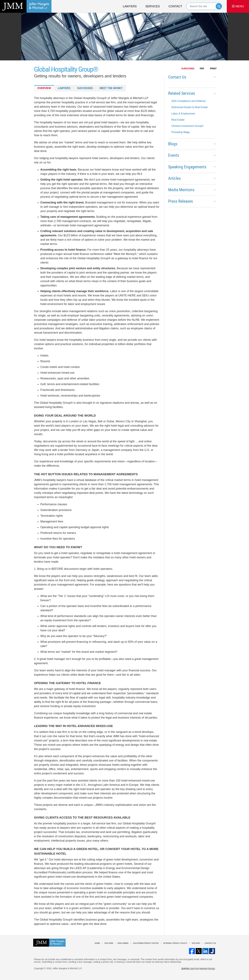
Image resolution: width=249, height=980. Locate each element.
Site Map (196, 943)
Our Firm (109, 943)
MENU (238, 6)
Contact (175, 6)
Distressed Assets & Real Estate (190, 107)
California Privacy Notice (146, 943)
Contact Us (177, 77)
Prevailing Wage (181, 132)
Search (219, 6)
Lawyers (130, 6)
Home (97, 943)
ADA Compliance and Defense (188, 101)
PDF (202, 69)
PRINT (213, 69)
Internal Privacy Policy (175, 943)
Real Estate (178, 120)
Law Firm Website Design (198, 969)
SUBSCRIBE (188, 69)
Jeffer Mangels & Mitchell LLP (67, 968)
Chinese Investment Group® (187, 126)
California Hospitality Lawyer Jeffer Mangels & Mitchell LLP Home (26, 6)
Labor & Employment (183, 114)
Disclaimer (123, 943)
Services (153, 6)
